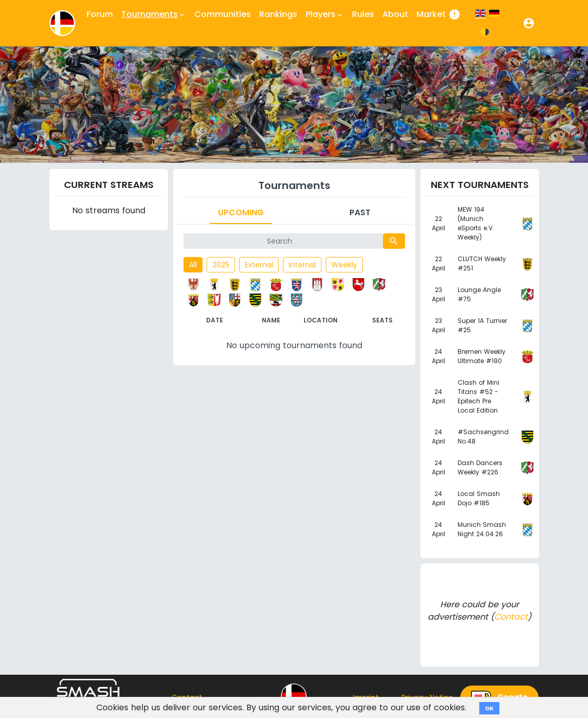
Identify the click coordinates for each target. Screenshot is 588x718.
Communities (223, 14)
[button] (529, 23)
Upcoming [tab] (241, 212)
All (193, 265)
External (259, 265)
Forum (100, 14)
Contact (511, 617)
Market (439, 14)
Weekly (344, 265)
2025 (221, 265)
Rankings (278, 14)
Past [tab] (360, 212)
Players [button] (325, 14)
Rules (363, 14)
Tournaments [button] (154, 14)
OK (489, 708)
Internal (302, 265)
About (395, 14)
